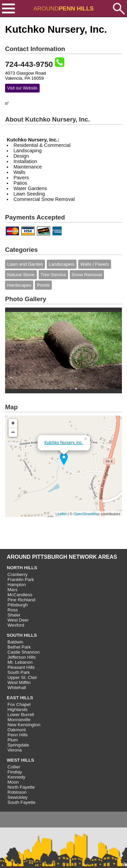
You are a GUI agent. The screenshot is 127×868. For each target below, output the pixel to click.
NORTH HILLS (22, 568)
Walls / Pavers (95, 264)
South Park (19, 672)
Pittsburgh (18, 605)
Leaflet (61, 514)
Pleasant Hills (21, 667)
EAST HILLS (20, 698)
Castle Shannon (24, 652)
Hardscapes (19, 285)
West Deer (18, 620)
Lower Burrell (21, 715)
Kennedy (16, 777)
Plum (13, 740)
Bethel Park (19, 647)
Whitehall (17, 688)
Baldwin (15, 642)
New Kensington (24, 725)
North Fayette (21, 787)
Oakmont (17, 730)
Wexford (16, 625)
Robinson (17, 792)
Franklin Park (21, 580)
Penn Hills (18, 735)
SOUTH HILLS (22, 635)
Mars (13, 590)
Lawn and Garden (25, 264)
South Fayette (22, 802)
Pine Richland (21, 600)
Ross (13, 610)
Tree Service (53, 275)
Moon (13, 782)
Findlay (15, 772)
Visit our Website (22, 88)
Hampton (17, 585)
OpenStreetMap (87, 514)
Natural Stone (21, 275)
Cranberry (17, 574)
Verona (15, 750)
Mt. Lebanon (20, 662)
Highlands (17, 709)
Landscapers (62, 264)
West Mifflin (19, 682)
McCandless (20, 595)
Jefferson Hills (22, 657)
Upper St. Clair (22, 677)
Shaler (14, 615)
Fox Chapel (19, 704)
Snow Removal (87, 275)
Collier (14, 767)
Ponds (43, 285)
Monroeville (19, 720)
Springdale (18, 745)
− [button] (13, 432)
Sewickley (17, 797)
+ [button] (13, 423)
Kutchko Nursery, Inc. (64, 443)
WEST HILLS (20, 760)
